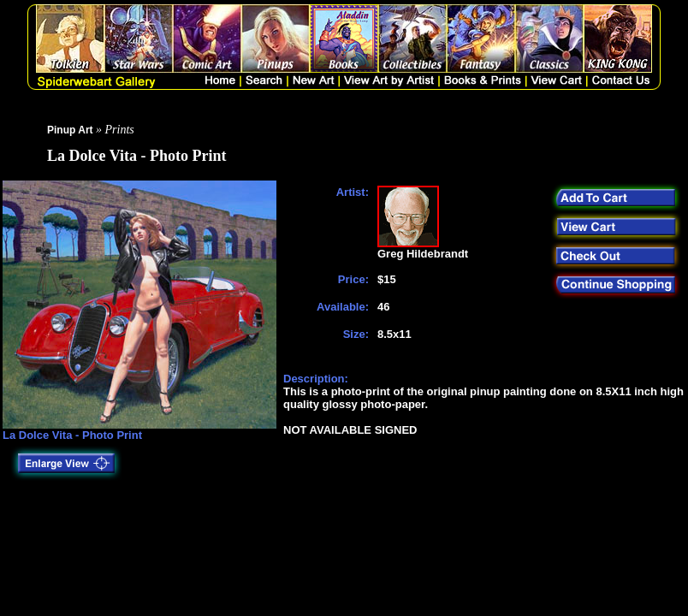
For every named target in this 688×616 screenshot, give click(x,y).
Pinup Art (70, 130)
